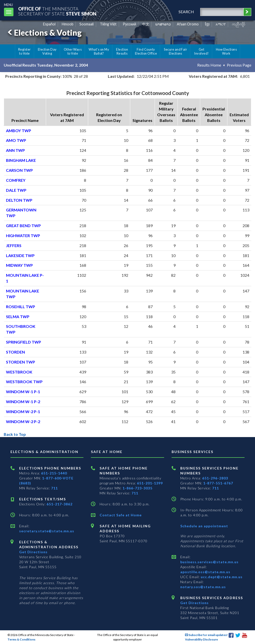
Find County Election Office (146, 51)
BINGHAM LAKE (21, 160)
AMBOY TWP (19, 131)
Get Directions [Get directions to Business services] (194, 603)
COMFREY (16, 180)
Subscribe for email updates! (206, 635)
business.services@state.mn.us (209, 562)
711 (54, 488)
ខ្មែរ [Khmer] (207, 24)
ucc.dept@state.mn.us (221, 577)
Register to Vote (25, 51)
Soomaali (87, 24)
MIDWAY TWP (19, 265)
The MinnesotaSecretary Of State (57, 11)
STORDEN (15, 352)
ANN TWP (15, 150)
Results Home (209, 65)
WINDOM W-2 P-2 (23, 421)
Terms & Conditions (21, 639)
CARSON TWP (19, 170)
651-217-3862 (60, 504)
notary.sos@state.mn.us (203, 587)
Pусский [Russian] (129, 24)
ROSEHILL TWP (21, 307)
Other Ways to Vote (73, 51)
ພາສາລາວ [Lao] (163, 24)
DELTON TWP (19, 200)
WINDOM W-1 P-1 (23, 392)
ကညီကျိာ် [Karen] (239, 24)
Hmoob (68, 24)
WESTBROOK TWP (24, 382)
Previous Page (239, 65)
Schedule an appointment (204, 526)
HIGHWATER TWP (23, 235)
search (186, 12)
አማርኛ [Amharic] (221, 24)
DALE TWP (16, 190)
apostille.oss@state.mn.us (205, 572)
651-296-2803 (215, 478)
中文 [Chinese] (146, 24)
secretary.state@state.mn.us (47, 531)
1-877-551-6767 (218, 483)
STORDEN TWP (21, 362)
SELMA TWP (18, 317)
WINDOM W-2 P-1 (23, 412)
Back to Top (15, 434)
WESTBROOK (19, 372)
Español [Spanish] (49, 24)
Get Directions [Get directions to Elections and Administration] (33, 552)
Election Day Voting (47, 51)
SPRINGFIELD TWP (24, 342)
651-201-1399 (150, 483)
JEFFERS (14, 245)
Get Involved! (201, 51)
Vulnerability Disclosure (201, 639)
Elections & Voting (44, 33)
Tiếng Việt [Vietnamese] (108, 24)
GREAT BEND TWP (23, 226)
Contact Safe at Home (121, 515)
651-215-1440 (54, 473)
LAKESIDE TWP (20, 255)
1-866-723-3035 (137, 488)
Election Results (122, 51)
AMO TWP (16, 140)
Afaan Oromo (188, 24)
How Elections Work (226, 51)
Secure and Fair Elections (175, 51)
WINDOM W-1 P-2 (23, 402)
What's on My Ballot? (99, 51)
